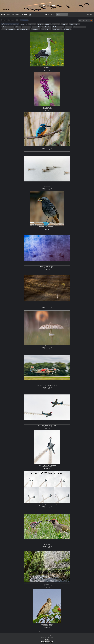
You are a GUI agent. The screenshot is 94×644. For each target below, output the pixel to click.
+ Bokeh (56, 24)
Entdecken (24, 14)
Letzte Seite (57, 631)
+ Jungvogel (36, 27)
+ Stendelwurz (46, 29)
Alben (9, 14)
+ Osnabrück (35, 29)
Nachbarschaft (24, 20)
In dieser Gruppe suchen (11, 24)
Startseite (4, 20)
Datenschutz (50, 637)
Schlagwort (12, 20)
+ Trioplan (67, 29)
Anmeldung (90, 14)
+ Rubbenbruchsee (8, 27)
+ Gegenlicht (27, 27)
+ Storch (68, 27)
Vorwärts (51, 631)
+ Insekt (64, 24)
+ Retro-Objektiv (74, 24)
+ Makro (32, 24)
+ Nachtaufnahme (58, 27)
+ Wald (18, 27)
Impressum (44, 637)
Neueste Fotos (50, 14)
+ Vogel (40, 24)
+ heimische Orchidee (9, 29)
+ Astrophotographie (79, 27)
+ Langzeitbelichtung (23, 29)
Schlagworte (16, 14)
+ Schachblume (57, 29)
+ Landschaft (46, 27)
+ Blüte (48, 24)
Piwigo (50, 635)
